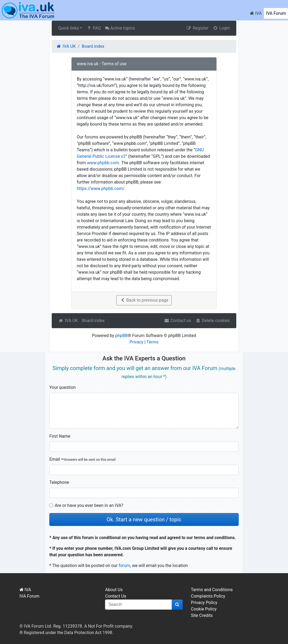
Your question (62, 387)
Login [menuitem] (221, 28)
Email (82, 459)
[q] (139, 605)
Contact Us (116, 596)
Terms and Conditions (212, 590)
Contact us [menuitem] (177, 321)
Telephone (59, 482)
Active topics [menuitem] (120, 28)
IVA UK (68, 321)
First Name (60, 436)
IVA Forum (276, 13)
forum (124, 566)
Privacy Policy (204, 603)
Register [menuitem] (197, 28)
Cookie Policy (204, 609)
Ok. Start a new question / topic (144, 519)
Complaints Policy (208, 596)
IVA (256, 13)
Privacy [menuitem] (136, 342)
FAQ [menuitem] (93, 28)
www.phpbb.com (103, 163)
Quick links (68, 28)
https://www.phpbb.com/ (101, 189)
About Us (114, 590)
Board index (93, 321)
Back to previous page (144, 300)
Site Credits (202, 615)
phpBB (121, 336)
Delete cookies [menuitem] (213, 321)
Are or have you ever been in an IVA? (89, 505)
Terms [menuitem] (153, 342)
